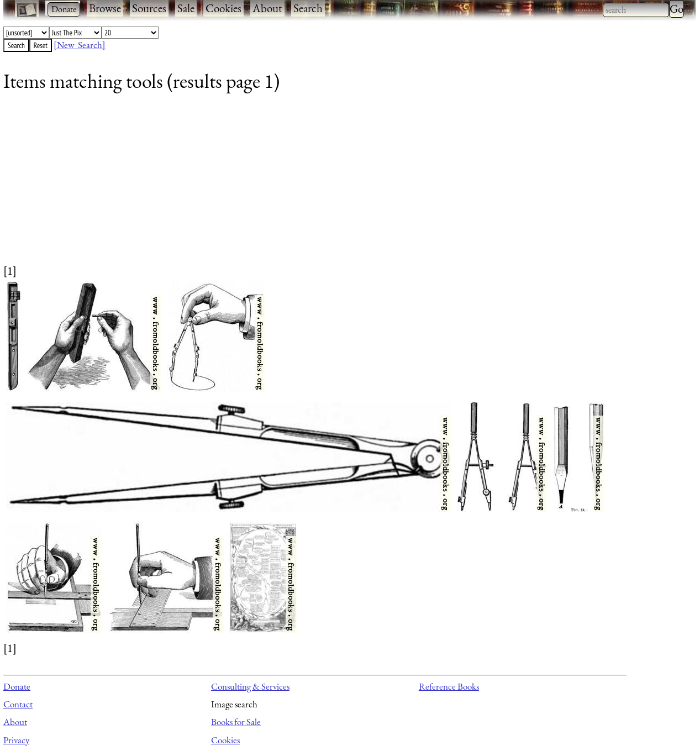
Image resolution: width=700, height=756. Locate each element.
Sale (186, 8)
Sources (149, 8)
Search (308, 8)
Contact (18, 704)
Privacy (16, 740)
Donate (17, 686)
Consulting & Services (250, 686)
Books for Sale (236, 722)
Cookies (223, 8)
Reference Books (449, 686)
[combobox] (636, 10)
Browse (105, 8)
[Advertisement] (335, 185)
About (267, 8)
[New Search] (80, 45)
